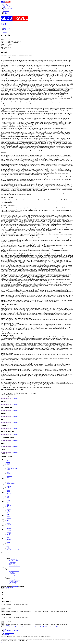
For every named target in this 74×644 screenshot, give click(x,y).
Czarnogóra (9, 476)
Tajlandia (9, 540)
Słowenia (9, 532)
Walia (8, 546)
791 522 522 (3, 25)
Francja (8, 487)
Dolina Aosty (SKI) (14, 581)
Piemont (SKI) (12, 584)
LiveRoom (3, 643)
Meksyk (8, 514)
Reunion (8, 527)
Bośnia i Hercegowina (12, 468)
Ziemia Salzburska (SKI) (15, 566)
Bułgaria (8, 470)
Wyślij (2, 610)
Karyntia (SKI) (12, 562)
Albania (8, 461)
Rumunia (9, 528)
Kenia (8, 504)
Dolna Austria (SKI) (14, 560)
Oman (8, 521)
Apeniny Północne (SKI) (15, 580)
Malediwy (9, 509)
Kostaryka (9, 505)
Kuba (8, 507)
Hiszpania (9, 494)
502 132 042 (3, 23)
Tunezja (8, 542)
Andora (8, 462)
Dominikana (9, 480)
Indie (8, 496)
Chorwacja (9, 473)
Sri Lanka (9, 533)
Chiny (8, 472)
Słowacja (9, 531)
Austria (8, 465)
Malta (8, 510)
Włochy (8, 548)
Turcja (8, 543)
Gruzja (5, 32)
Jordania (8, 500)
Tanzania (9, 541)
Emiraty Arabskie (11, 484)
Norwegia (9, 518)
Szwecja (8, 537)
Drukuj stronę (15, 398)
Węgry (8, 547)
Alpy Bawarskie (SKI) (14, 571)
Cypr (8, 475)
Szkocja (8, 534)
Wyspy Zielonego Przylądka (13, 550)
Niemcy (8, 517)
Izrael (8, 498)
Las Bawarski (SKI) (14, 574)
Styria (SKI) (12, 563)
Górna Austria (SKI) (14, 561)
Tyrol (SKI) (12, 565)
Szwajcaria (9, 536)
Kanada (8, 503)
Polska (8, 523)
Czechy (8, 477)
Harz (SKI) (12, 572)
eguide (5, 30)
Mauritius (9, 513)
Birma (8, 467)
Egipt (8, 482)
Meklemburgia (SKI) (14, 575)
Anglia (8, 463)
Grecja (8, 490)
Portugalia (9, 524)
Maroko (8, 512)
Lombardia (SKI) (13, 582)
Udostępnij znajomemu (6, 398)
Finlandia (9, 486)
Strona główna (7, 28)
